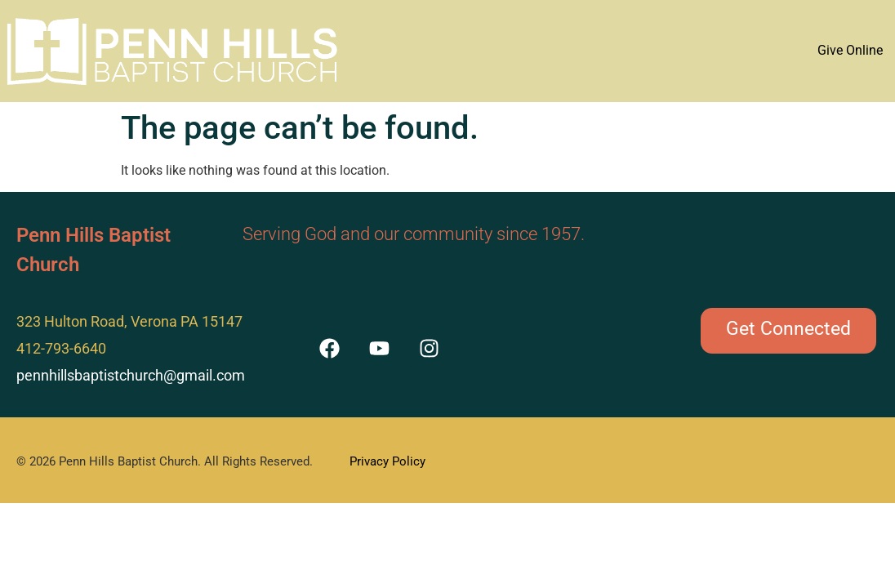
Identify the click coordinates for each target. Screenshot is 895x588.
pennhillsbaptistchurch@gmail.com (131, 375)
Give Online (850, 50)
